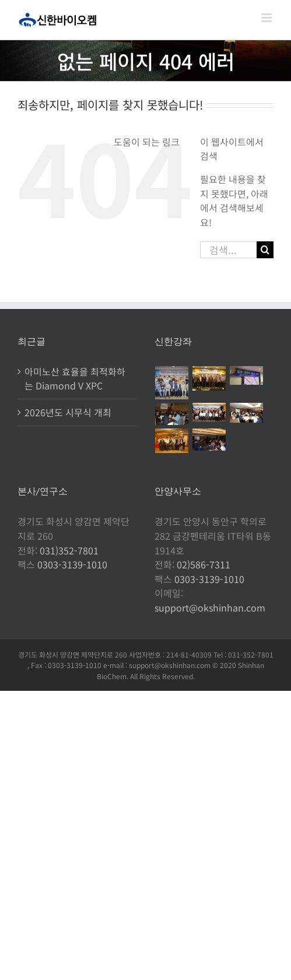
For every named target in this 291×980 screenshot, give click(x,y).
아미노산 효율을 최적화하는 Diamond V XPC (75, 379)
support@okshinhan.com (210, 607)
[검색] (265, 250)
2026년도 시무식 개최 (68, 412)
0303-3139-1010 (72, 564)
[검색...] (228, 250)
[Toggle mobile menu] (267, 18)
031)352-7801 (69, 550)
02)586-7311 (204, 564)
